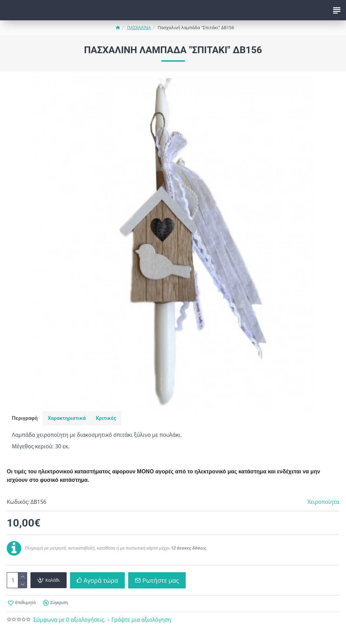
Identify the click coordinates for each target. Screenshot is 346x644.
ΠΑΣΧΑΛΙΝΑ (139, 27)
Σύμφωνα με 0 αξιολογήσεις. (69, 620)
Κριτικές (106, 418)
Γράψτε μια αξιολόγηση (141, 620)
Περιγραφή (25, 418)
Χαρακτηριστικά (67, 418)
